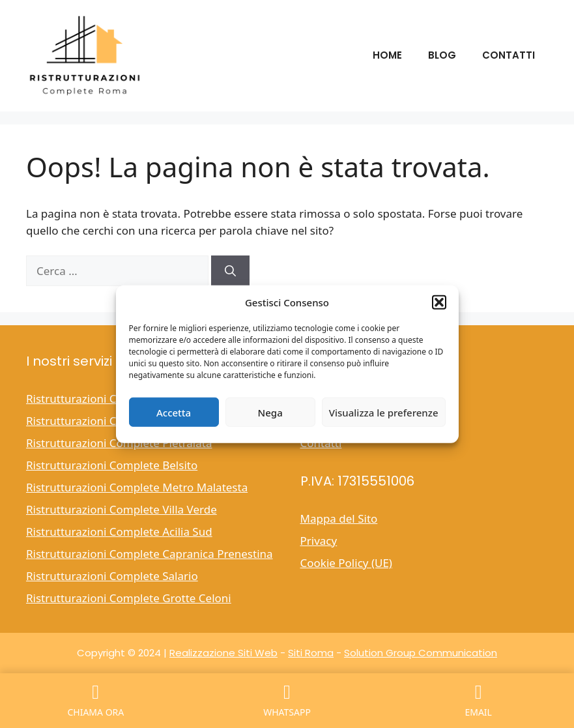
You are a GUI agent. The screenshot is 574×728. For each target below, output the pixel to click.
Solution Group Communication (421, 653)
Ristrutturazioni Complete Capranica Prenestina (150, 554)
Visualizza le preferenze (384, 412)
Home (387, 55)
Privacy (319, 541)
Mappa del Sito (339, 518)
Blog (442, 55)
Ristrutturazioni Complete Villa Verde (122, 509)
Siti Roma (311, 653)
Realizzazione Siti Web (223, 653)
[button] (439, 302)
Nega (270, 412)
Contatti (509, 55)
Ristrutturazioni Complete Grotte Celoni (129, 598)
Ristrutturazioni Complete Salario (112, 576)
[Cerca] (230, 271)
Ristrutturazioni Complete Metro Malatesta (137, 487)
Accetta (174, 412)
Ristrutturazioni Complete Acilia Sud (119, 531)
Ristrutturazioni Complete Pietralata (119, 443)
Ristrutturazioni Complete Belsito (112, 465)
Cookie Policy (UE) (346, 563)
